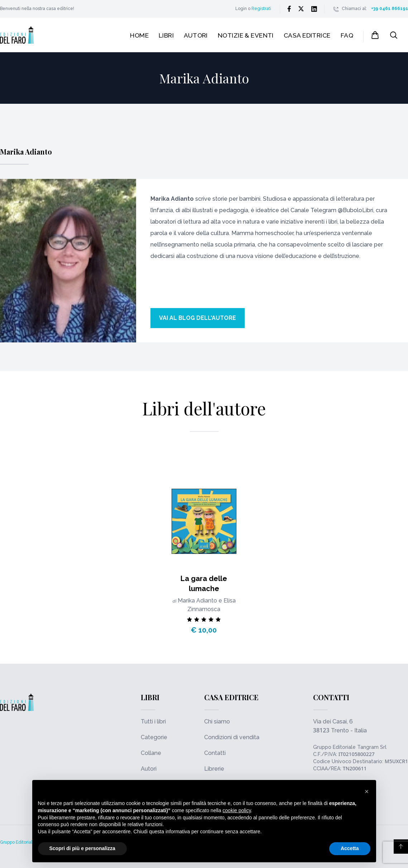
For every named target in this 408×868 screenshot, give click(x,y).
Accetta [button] (350, 848)
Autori (196, 35)
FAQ (347, 35)
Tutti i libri (153, 721)
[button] (367, 791)
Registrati (261, 9)
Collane (151, 753)
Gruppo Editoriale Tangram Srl (350, 747)
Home (139, 35)
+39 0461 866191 (390, 9)
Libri (166, 35)
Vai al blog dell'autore (198, 318)
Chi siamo (217, 721)
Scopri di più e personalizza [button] (82, 848)
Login (241, 9)
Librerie (214, 769)
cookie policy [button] (237, 810)
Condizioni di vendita (232, 737)
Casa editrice (307, 35)
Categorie (154, 737)
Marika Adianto (198, 601)
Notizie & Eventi (246, 35)
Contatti (215, 753)
